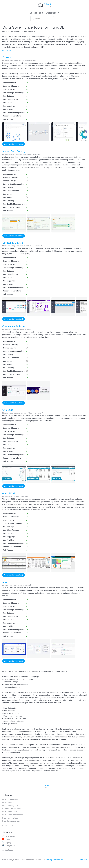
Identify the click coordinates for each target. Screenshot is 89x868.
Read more (7, 51)
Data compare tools (10, 812)
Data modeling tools (10, 799)
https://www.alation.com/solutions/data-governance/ (22, 154)
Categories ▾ (36, 13)
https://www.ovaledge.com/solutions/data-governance (23, 413)
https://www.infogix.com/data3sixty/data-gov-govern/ (22, 246)
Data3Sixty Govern (13, 243)
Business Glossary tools (12, 809)
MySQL (7, 842)
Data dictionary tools (10, 806)
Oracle (7, 839)
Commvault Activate (13, 326)
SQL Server (9, 836)
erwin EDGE (8, 493)
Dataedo (7, 57)
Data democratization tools (13, 815)
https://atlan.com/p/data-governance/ (15, 587)
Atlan (4, 583)
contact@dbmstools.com (55, 860)
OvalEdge (8, 410)
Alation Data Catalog (14, 151)
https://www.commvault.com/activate (17, 329)
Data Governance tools (11, 821)
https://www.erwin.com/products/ (14, 496)
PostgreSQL (9, 846)
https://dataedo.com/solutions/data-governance (20, 60)
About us (83, 860)
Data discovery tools (10, 818)
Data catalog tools (9, 802)
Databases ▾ (53, 13)
